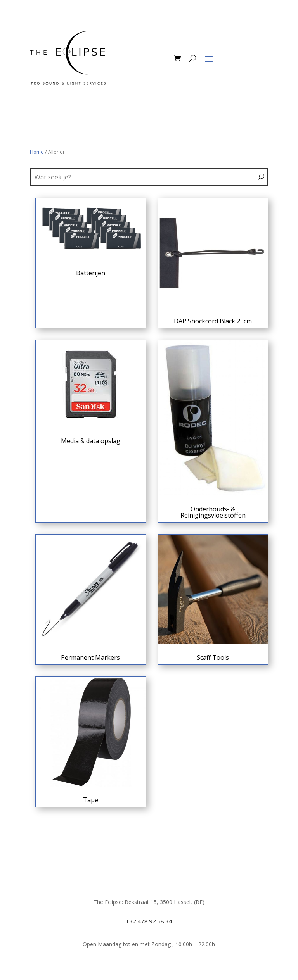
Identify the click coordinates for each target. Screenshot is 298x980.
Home (37, 152)
